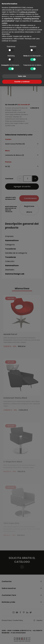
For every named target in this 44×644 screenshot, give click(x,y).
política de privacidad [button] (28, 12)
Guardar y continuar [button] (22, 82)
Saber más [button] (22, 76)
